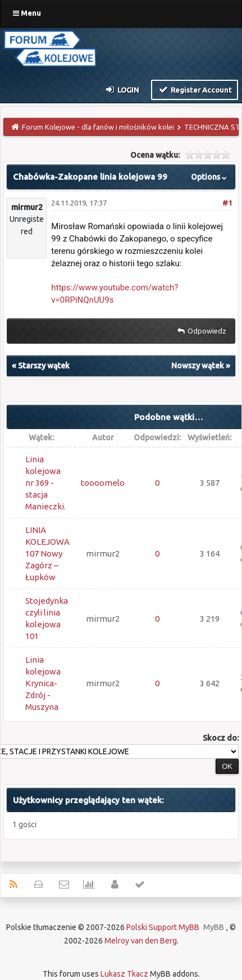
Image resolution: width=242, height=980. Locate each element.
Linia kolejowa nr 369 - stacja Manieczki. (45, 483)
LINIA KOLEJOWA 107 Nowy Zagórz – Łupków (47, 553)
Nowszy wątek (198, 366)
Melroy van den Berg (141, 941)
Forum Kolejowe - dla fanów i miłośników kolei (98, 127)
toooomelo (103, 483)
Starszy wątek (44, 366)
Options (210, 177)
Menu (27, 13)
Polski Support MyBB (163, 927)
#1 (227, 203)
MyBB (214, 927)
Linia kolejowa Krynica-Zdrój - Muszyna (43, 683)
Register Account (195, 89)
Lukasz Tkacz (124, 974)
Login (122, 89)
